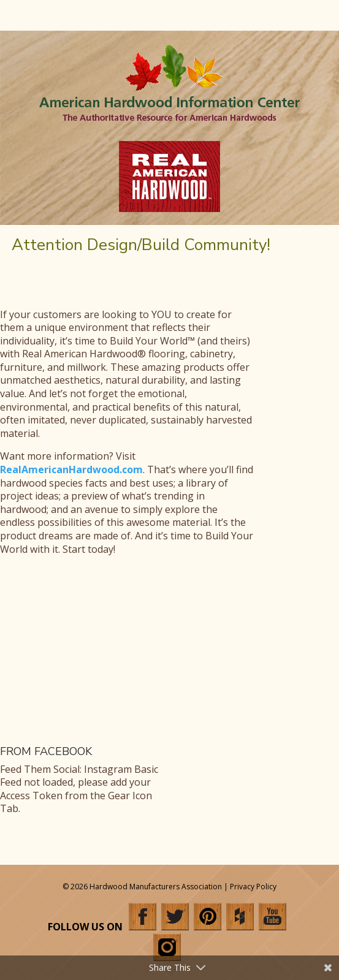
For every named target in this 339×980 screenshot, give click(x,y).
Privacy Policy (253, 887)
